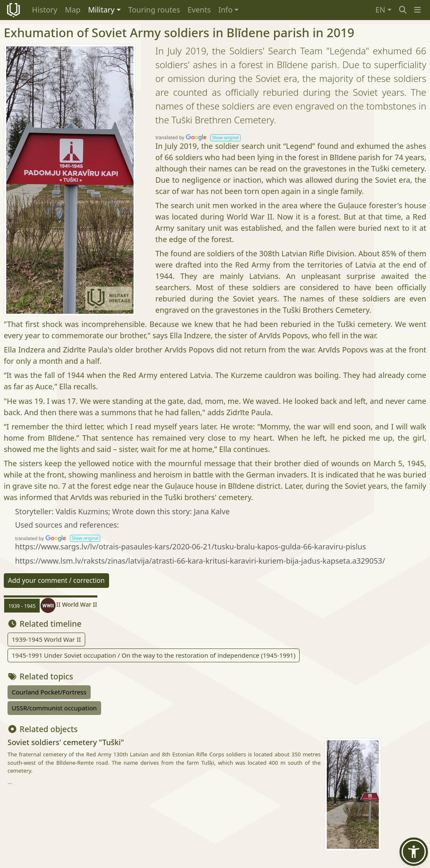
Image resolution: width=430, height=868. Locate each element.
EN (380, 10)
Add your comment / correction (56, 580)
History (45, 10)
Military (101, 10)
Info (225, 10)
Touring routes (154, 10)
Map (73, 10)
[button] (417, 10)
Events (199, 10)
